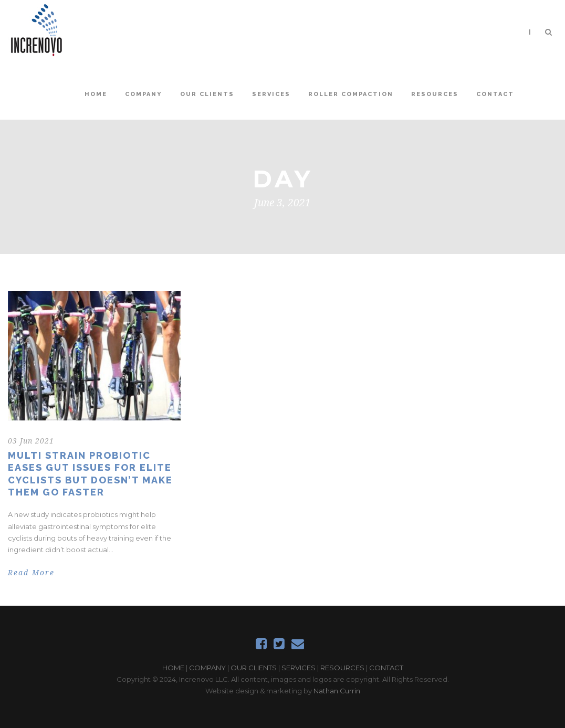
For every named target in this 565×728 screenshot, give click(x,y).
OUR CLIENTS (254, 668)
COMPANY (207, 668)
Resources (435, 94)
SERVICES (299, 668)
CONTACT (386, 668)
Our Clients (207, 94)
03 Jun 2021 (31, 441)
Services (271, 94)
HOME (173, 668)
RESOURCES (342, 668)
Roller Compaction (351, 94)
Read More (31, 573)
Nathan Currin (337, 691)
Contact (495, 94)
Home (96, 94)
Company (144, 94)
